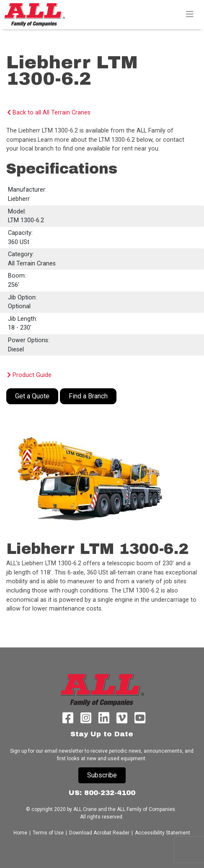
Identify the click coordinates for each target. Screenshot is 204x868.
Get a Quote (32, 396)
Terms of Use (48, 833)
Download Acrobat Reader (99, 833)
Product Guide (29, 375)
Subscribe (102, 775)
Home (21, 833)
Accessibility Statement (163, 833)
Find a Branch (88, 396)
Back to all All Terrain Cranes (49, 113)
